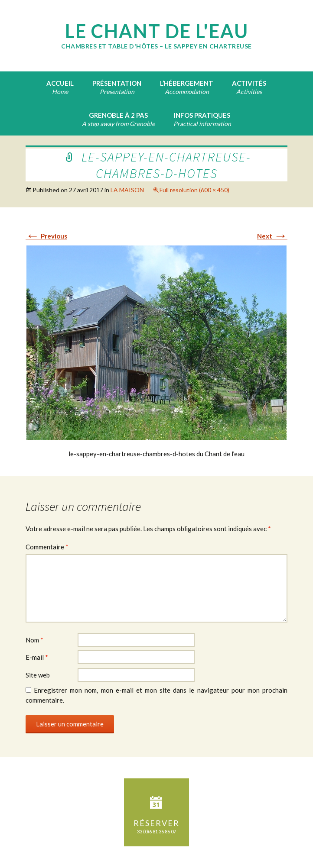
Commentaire (47, 547)
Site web (38, 675)
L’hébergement (187, 83)
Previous (46, 236)
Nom (34, 640)
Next (272, 236)
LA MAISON (127, 190)
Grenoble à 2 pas (118, 115)
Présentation (117, 83)
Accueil (60, 83)
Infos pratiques (202, 115)
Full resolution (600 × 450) (194, 190)
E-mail (37, 657)
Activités (249, 83)
